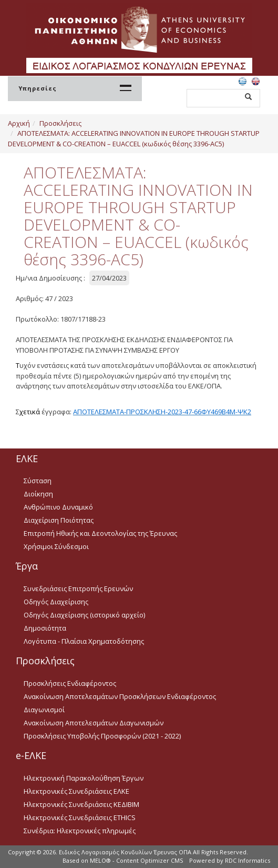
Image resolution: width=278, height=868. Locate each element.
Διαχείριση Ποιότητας (59, 520)
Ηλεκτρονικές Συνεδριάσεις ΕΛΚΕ (76, 791)
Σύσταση (38, 481)
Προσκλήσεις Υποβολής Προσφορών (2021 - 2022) (102, 736)
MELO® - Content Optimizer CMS (136, 860)
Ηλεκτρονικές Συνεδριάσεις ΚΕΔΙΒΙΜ (81, 804)
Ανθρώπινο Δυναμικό (58, 507)
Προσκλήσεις (60, 123)
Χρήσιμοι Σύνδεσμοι (56, 546)
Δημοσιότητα (45, 628)
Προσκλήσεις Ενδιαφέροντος (70, 683)
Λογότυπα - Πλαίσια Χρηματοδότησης (84, 641)
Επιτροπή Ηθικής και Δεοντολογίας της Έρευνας (100, 533)
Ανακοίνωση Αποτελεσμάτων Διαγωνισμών (94, 723)
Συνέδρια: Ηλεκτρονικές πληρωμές (80, 831)
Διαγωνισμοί (44, 710)
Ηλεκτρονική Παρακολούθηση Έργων (84, 778)
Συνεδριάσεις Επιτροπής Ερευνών (78, 588)
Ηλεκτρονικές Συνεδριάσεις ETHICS (80, 817)
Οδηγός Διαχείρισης (56, 602)
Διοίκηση (38, 494)
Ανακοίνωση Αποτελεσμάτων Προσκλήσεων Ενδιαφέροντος (120, 696)
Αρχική (19, 123)
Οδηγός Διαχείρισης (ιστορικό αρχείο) (84, 615)
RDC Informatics (248, 860)
